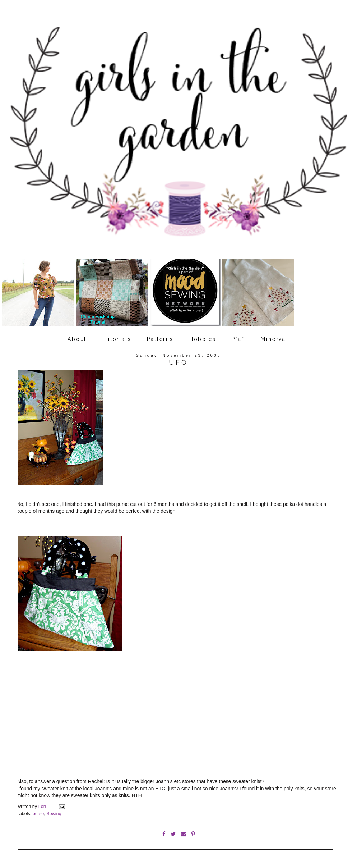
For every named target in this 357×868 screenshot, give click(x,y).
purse (38, 814)
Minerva (273, 339)
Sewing (54, 814)
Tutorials (117, 339)
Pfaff (239, 339)
